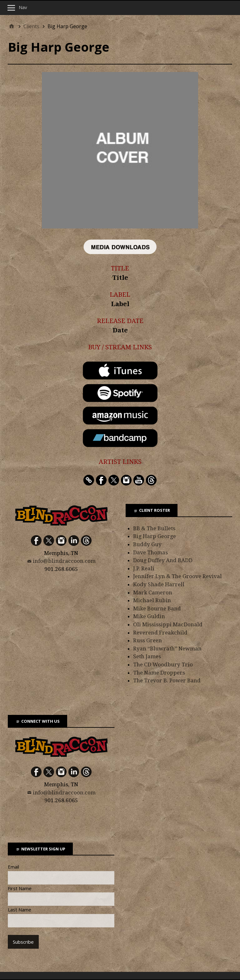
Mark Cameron (153, 593)
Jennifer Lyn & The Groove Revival (177, 576)
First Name (20, 888)
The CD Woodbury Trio (163, 664)
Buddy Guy (147, 544)
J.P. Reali (144, 568)
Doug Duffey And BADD (163, 560)
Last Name (20, 910)
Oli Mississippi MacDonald (168, 624)
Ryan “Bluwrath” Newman (167, 649)
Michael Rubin (152, 600)
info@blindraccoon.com (64, 561)
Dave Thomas (150, 552)
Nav (23, 7)
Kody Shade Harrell (159, 584)
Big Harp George (155, 536)
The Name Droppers (159, 673)
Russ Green (147, 640)
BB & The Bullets (154, 528)
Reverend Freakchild (160, 633)
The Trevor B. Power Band (167, 680)
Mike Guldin (149, 616)
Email (13, 867)
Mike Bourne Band (157, 608)
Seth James (147, 656)
